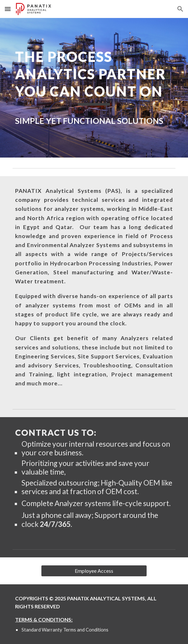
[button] (8, 9)
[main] (94, 77)
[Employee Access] (94, 571)
